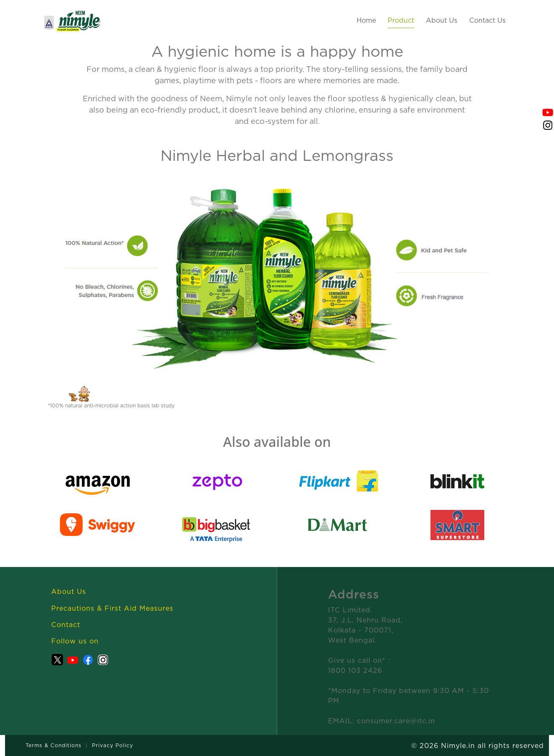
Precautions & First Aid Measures (112, 608)
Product (401, 20)
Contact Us (487, 20)
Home (366, 20)
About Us (442, 20)
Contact (66, 625)
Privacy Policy (113, 745)
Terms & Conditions (54, 745)
